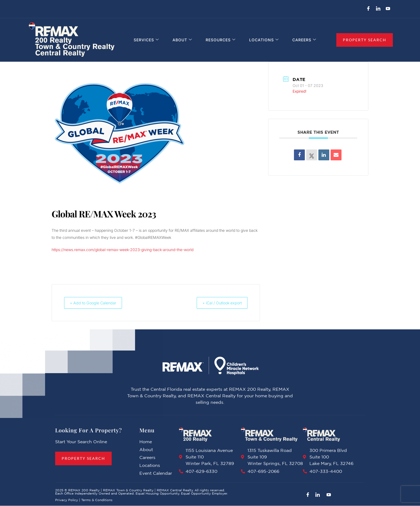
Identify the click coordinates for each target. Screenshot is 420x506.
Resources (222, 40)
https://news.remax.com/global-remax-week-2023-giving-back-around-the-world (123, 250)
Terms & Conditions (97, 500)
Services (150, 40)
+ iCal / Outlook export (218, 303)
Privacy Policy (67, 500)
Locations (264, 40)
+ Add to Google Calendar (97, 303)
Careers (303, 40)
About (184, 40)
